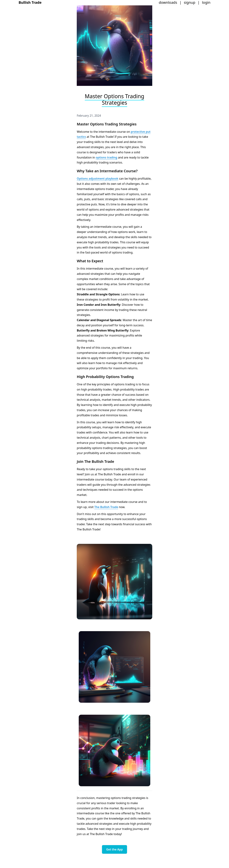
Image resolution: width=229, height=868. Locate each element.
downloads (168, 2)
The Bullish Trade (106, 507)
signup (189, 2)
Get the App (115, 849)
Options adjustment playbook (98, 179)
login (206, 2)
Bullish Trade (30, 2)
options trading (106, 157)
